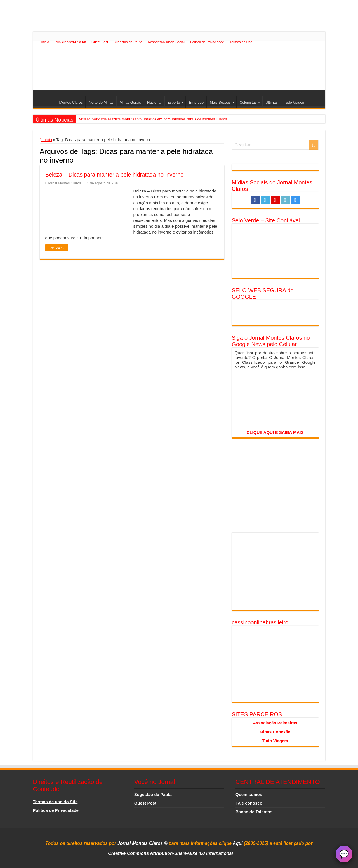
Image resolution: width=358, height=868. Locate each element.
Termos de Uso (241, 42)
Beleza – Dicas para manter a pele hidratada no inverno (115, 175)
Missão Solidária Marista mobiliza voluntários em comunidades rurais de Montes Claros (153, 119)
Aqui (238, 843)
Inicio (45, 42)
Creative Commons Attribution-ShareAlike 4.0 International (170, 853)
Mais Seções (220, 102)
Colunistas (248, 102)
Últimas (271, 102)
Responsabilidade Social (166, 42)
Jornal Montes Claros (64, 183)
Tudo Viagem (295, 102)
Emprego (196, 102)
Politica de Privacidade (207, 42)
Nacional (154, 102)
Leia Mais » (57, 248)
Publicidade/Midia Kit (70, 42)
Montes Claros (71, 102)
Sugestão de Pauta (128, 42)
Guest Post (100, 42)
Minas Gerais (130, 102)
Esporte (174, 102)
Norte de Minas (101, 102)
